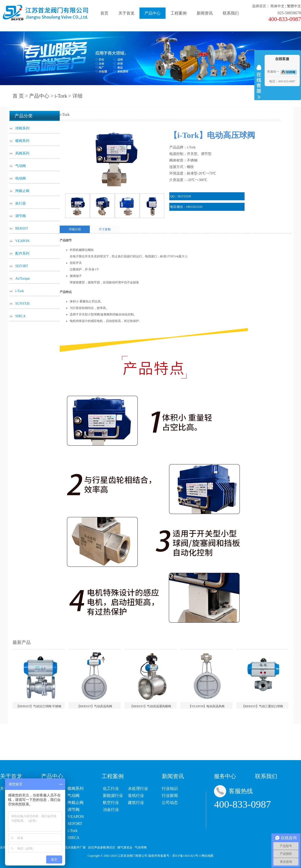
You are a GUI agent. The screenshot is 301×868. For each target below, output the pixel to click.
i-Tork (61, 96)
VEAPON (76, 817)
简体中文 (277, 6)
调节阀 (73, 810)
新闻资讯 (205, 13)
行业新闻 (170, 796)
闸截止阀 (76, 803)
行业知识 (170, 789)
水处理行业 (138, 789)
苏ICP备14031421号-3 (186, 856)
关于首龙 (126, 13)
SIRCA (73, 838)
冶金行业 (111, 810)
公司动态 (170, 803)
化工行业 (111, 789)
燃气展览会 (125, 847)
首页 (104, 13)
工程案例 (179, 13)
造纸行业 (136, 796)
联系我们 (231, 13)
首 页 (18, 96)
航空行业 (111, 803)
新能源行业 (113, 796)
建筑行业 (136, 803)
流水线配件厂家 (75, 847)
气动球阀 (141, 847)
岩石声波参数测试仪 (102, 847)
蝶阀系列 (76, 789)
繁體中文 (294, 6)
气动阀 (73, 796)
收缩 (259, 82)
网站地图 (207, 856)
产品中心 (153, 13)
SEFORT (75, 824)
